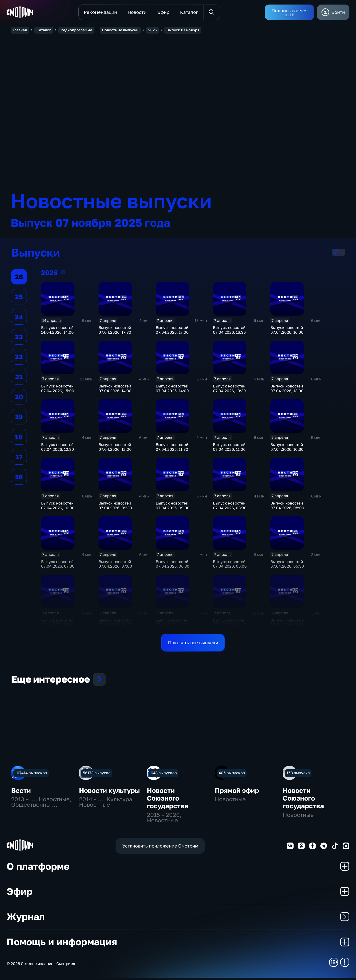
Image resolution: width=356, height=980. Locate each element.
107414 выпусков (31, 775)
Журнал (178, 919)
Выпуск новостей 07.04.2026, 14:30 (115, 391)
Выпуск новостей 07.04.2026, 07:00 (115, 566)
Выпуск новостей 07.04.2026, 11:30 (172, 449)
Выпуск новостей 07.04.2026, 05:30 (287, 566)
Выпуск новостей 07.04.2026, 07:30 (58, 566)
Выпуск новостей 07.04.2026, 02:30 (287, 625)
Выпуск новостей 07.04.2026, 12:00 (115, 449)
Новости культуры (109, 793)
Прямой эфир (237, 793)
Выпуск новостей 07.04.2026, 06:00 (230, 566)
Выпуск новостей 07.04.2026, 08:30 (230, 508)
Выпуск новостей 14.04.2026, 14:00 (57, 332)
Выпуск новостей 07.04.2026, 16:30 (229, 332)
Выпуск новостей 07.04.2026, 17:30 (115, 332)
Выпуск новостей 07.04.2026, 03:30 (173, 625)
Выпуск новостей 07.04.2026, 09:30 (115, 508)
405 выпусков (232, 775)
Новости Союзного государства (168, 800)
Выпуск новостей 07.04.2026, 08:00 (287, 508)
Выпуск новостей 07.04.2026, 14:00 (172, 391)
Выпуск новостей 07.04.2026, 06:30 (173, 566)
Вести (21, 793)
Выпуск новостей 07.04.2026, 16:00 (287, 332)
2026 (63, 274)
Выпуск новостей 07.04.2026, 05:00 (58, 625)
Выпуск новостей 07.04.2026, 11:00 (229, 449)
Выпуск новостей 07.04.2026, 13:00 (287, 391)
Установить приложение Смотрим (160, 848)
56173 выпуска (97, 775)
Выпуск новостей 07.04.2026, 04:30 (115, 625)
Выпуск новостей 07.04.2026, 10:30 (287, 449)
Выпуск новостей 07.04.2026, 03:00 (230, 625)
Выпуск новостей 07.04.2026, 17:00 (172, 332)
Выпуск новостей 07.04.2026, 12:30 (58, 449)
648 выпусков (164, 775)
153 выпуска (298, 775)
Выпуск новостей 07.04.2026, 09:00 (173, 508)
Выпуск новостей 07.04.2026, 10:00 (58, 508)
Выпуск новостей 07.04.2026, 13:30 (229, 391)
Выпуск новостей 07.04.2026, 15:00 (58, 391)
